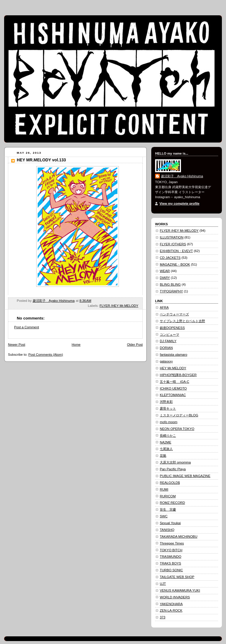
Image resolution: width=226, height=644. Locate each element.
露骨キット (168, 408)
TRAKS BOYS (170, 563)
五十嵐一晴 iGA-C (175, 382)
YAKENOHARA (171, 604)
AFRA (164, 307)
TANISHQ (167, 530)
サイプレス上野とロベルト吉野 (182, 321)
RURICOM (168, 496)
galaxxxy (166, 361)
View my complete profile (180, 203)
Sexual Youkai (170, 523)
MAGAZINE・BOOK (175, 264)
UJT (163, 584)
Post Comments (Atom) (46, 355)
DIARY (165, 278)
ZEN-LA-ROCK (171, 610)
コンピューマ (169, 335)
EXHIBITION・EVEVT (176, 251)
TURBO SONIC (171, 570)
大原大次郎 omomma (175, 462)
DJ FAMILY (168, 341)
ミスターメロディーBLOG (179, 415)
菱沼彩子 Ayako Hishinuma (182, 176)
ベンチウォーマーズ (174, 314)
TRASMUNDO (171, 557)
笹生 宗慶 (168, 509)
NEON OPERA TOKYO (177, 429)
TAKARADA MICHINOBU (179, 537)
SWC (164, 516)
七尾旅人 (166, 449)
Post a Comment (26, 327)
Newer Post (17, 345)
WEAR (165, 271)
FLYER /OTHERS (173, 244)
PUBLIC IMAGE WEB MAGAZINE (185, 476)
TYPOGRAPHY (171, 291)
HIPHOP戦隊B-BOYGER (178, 375)
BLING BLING (170, 284)
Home (76, 345)
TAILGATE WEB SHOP (177, 577)
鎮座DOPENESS (172, 328)
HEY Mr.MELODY (173, 368)
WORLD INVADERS (175, 597)
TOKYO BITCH (171, 550)
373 (163, 617)
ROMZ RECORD (172, 503)
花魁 (163, 456)
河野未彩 (166, 402)
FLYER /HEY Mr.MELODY (119, 306)
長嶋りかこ (168, 436)
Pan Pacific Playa (173, 469)
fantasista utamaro (173, 355)
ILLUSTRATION (172, 237)
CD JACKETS (170, 258)
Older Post (135, 345)
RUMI (164, 489)
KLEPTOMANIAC (173, 395)
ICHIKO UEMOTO (173, 388)
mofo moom (169, 422)
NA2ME (166, 442)
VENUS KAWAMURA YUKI (180, 590)
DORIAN (166, 348)
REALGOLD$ (170, 483)
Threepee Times (172, 543)
